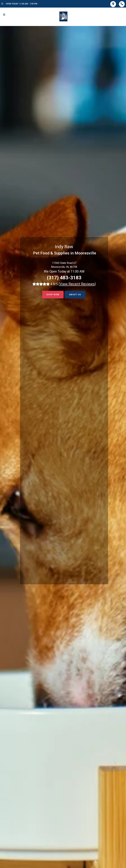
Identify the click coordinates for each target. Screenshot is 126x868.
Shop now (53, 295)
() (77, 284)
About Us (75, 295)
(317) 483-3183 (64, 278)
